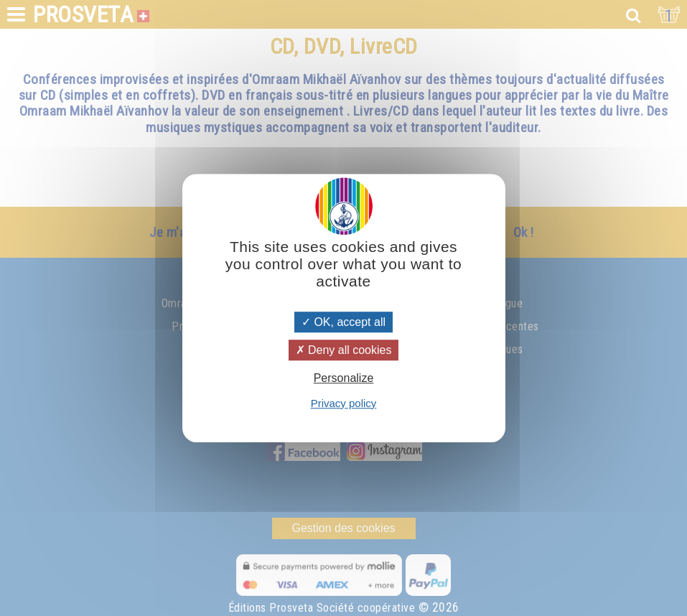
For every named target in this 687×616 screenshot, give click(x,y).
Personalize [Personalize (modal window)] (344, 379)
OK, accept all (343, 322)
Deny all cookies (344, 350)
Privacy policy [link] (344, 403)
